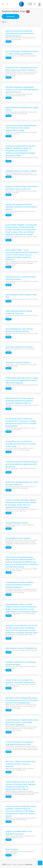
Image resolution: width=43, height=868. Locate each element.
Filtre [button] (4, 22)
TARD (4, 864)
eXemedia (29, 864)
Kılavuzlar (11, 17)
